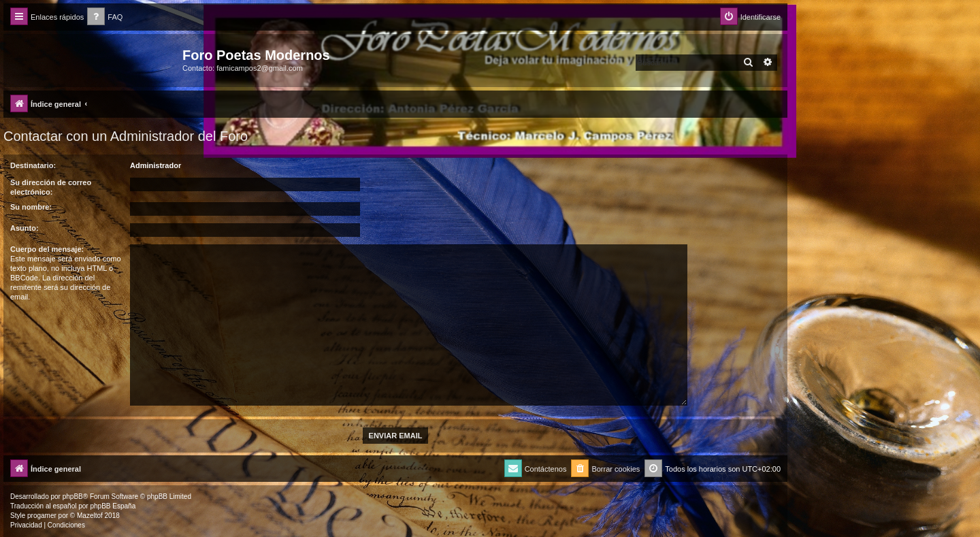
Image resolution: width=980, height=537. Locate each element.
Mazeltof (90, 516)
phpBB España (113, 506)
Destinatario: (33, 165)
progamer (42, 516)
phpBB (73, 497)
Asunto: (24, 228)
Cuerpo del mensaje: (47, 249)
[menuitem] (105, 17)
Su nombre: (31, 207)
